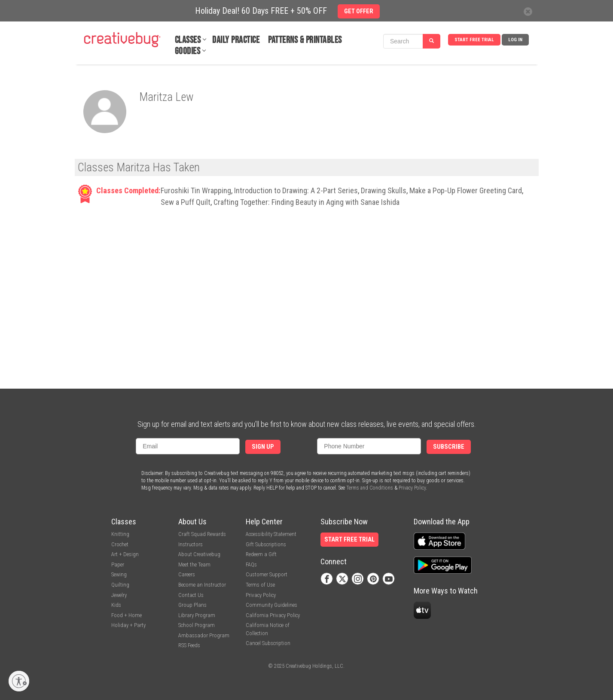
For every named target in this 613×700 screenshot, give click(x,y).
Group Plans (192, 605)
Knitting (120, 534)
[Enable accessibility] (19, 681)
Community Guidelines (271, 605)
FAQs (251, 565)
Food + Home (127, 615)
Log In (515, 40)
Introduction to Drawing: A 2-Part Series (296, 190)
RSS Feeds (189, 645)
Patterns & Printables (305, 40)
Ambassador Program (204, 635)
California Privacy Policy (273, 615)
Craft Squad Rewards (202, 534)
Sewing (119, 574)
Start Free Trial (474, 40)
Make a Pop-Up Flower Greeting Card (466, 190)
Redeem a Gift (261, 554)
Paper (118, 565)
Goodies (188, 51)
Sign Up (263, 447)
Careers (187, 574)
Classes (188, 40)
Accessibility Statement (271, 534)
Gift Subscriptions (266, 544)
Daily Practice (236, 40)
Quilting (120, 585)
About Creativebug (199, 554)
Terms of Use (260, 585)
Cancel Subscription (268, 643)
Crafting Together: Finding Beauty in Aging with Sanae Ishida (306, 202)
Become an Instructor (202, 585)
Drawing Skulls (384, 190)
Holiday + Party (128, 625)
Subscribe (449, 447)
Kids (116, 605)
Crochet (120, 544)
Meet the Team (194, 565)
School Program (197, 625)
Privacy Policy (412, 488)
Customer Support (267, 574)
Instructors (191, 544)
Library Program (197, 615)
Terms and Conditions (370, 488)
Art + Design (125, 554)
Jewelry (119, 595)
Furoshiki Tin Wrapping (196, 190)
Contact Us (191, 595)
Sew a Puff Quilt (186, 202)
